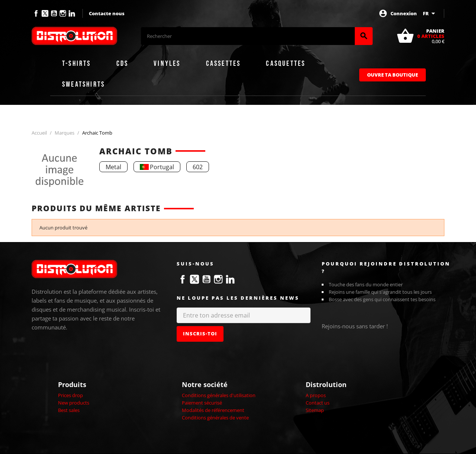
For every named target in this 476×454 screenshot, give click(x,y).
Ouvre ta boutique (393, 75)
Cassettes (223, 64)
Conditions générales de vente (215, 418)
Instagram (63, 13)
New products (74, 403)
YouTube (54, 13)
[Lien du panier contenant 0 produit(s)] (420, 36)
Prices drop (70, 395)
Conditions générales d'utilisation (219, 395)
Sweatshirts (83, 84)
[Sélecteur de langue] (430, 13)
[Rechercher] (248, 36)
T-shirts (77, 64)
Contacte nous (107, 13)
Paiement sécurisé (202, 403)
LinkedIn (72, 13)
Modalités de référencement (213, 410)
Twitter (45, 13)
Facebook (36, 13)
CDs (123, 64)
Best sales (69, 410)
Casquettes (286, 64)
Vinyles (167, 64)
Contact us (318, 403)
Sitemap (315, 410)
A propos (316, 395)
